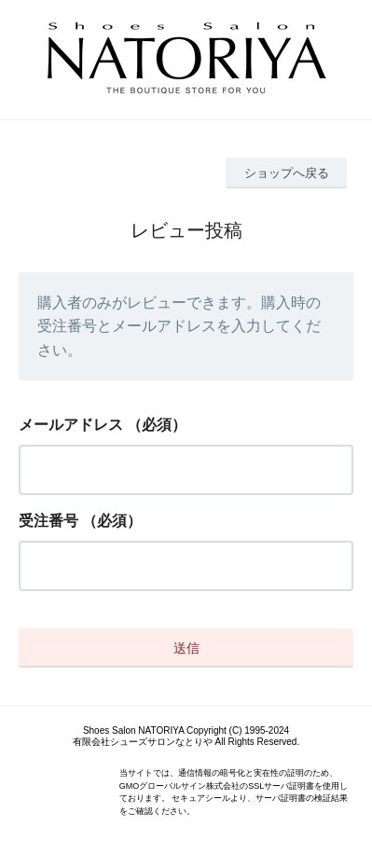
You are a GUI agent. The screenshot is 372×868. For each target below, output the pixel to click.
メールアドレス (71, 425)
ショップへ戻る (287, 173)
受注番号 (48, 521)
